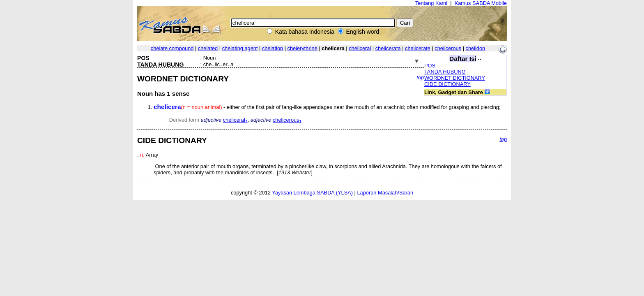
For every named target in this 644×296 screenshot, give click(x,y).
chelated (208, 48)
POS (430, 66)
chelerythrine (302, 48)
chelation (273, 48)
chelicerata (388, 48)
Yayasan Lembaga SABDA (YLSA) (312, 193)
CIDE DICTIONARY (447, 84)
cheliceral (360, 48)
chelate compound (172, 48)
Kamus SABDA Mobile (481, 3)
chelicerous (448, 48)
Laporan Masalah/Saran (385, 193)
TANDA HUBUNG (445, 72)
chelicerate (418, 48)
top (420, 77)
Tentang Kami (431, 3)
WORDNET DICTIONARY (455, 78)
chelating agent (240, 48)
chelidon (476, 48)
